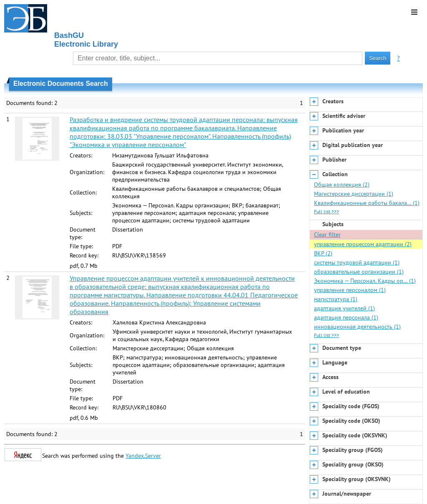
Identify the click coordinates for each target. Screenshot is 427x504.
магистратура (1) (336, 299)
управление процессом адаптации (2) (363, 244)
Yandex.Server (143, 456)
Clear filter (327, 235)
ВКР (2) (323, 253)
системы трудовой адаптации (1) (357, 262)
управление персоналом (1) (350, 290)
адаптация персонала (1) (346, 317)
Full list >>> (327, 211)
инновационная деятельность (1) (357, 327)
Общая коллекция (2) (342, 185)
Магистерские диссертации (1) (354, 194)
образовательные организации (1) (359, 272)
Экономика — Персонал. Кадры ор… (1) (365, 281)
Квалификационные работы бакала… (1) (367, 203)
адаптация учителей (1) (344, 308)
